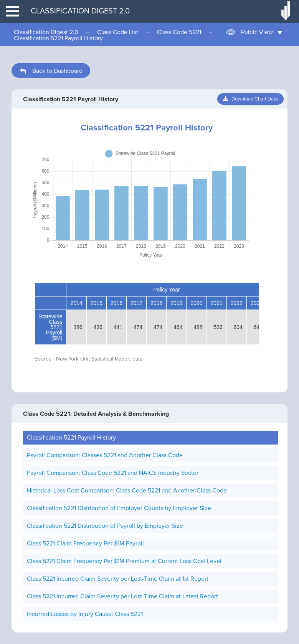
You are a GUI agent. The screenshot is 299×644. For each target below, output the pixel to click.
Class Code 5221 (179, 32)
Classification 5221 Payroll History (58, 38)
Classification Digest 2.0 (46, 32)
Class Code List (118, 32)
